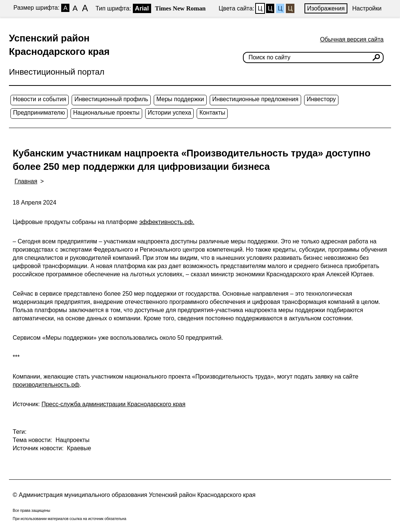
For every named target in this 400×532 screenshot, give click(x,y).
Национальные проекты (106, 113)
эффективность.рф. (167, 222)
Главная (26, 181)
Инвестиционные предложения (255, 99)
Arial (142, 8)
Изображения (326, 8)
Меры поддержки (180, 99)
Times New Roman (180, 8)
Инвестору (321, 99)
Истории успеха (170, 113)
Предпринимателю (39, 113)
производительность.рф (46, 385)
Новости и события (40, 99)
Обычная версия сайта (352, 39)
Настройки (367, 8)
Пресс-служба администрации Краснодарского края (113, 404)
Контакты (212, 113)
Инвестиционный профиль (111, 99)
